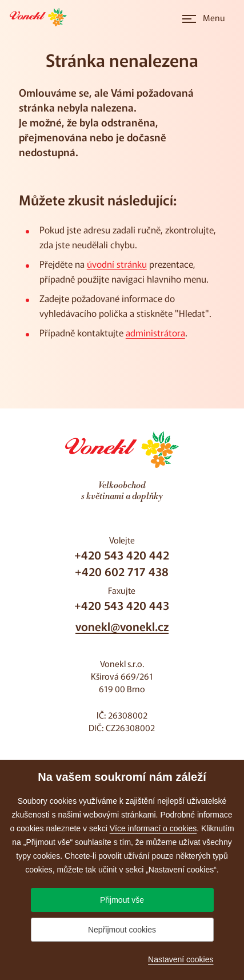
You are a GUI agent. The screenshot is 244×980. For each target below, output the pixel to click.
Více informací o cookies (153, 828)
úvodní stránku (117, 264)
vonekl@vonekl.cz (122, 626)
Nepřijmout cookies (122, 930)
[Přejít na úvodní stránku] (42, 17)
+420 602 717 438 (122, 571)
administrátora (155, 332)
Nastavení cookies (181, 959)
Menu (214, 17)
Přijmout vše (122, 900)
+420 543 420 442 (122, 555)
